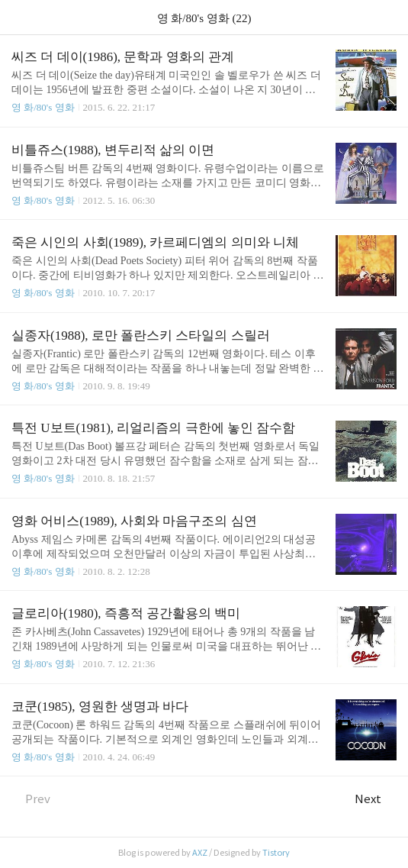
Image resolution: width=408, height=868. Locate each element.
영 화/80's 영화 (43, 107)
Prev (31, 799)
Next (376, 799)
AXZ (200, 853)
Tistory (276, 853)
